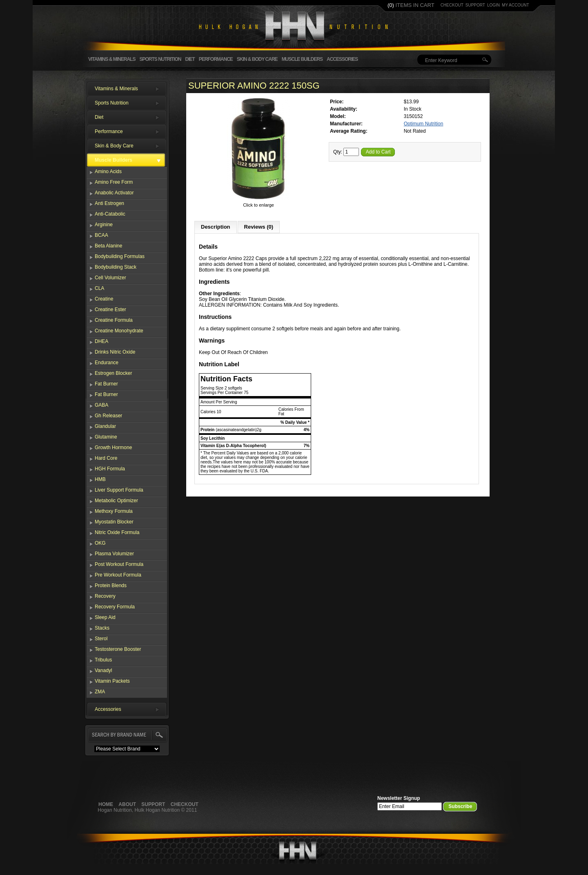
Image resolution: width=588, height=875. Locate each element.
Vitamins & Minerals (112, 59)
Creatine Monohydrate (119, 331)
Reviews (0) (259, 227)
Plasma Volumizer (114, 554)
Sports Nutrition (160, 59)
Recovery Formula (115, 607)
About (127, 804)
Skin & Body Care (257, 59)
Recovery (105, 596)
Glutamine (106, 437)
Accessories (342, 59)
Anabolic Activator (114, 193)
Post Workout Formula (119, 564)
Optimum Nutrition (424, 124)
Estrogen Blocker (113, 373)
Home (106, 804)
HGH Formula (110, 469)
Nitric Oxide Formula (117, 532)
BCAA (101, 235)
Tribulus (103, 660)
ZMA (100, 692)
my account (516, 5)
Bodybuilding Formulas (120, 256)
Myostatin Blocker (114, 522)
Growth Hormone (113, 448)
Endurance (107, 363)
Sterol (101, 639)
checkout (452, 5)
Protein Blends (111, 586)
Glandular (105, 426)
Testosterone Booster (118, 649)
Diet (190, 59)
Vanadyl (103, 670)
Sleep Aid (105, 617)
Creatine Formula (114, 320)
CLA (99, 288)
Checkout (185, 804)
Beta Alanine (108, 246)
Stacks (102, 628)
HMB (100, 479)
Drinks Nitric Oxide (115, 352)
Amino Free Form (114, 182)
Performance (216, 59)
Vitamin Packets (112, 681)
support (475, 5)
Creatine (104, 299)
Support (153, 804)
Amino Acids (108, 171)
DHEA (101, 341)
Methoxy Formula (114, 511)
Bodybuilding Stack (116, 267)
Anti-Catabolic (110, 214)
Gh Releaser (108, 416)
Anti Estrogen (109, 203)
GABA (101, 405)
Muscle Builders (302, 59)
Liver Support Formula (119, 490)
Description (216, 227)
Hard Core (106, 458)
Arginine (104, 225)
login (493, 5)
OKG (100, 543)
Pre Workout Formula (118, 575)
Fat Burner (106, 384)
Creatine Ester (110, 309)
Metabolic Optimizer (116, 501)
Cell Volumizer (110, 278)
